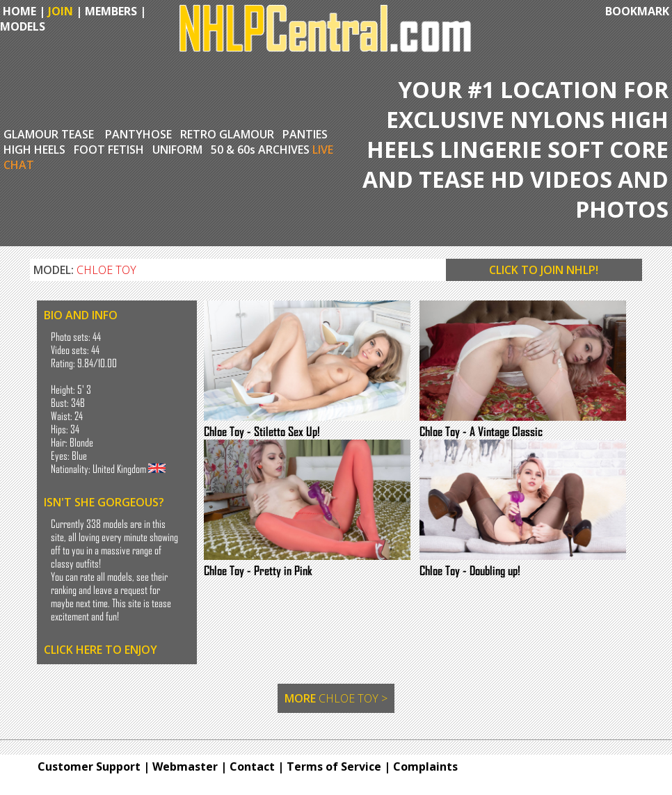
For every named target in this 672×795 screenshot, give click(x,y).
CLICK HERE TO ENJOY (101, 650)
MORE (336, 698)
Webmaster (185, 766)
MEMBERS (111, 11)
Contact (252, 766)
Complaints (425, 766)
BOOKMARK (637, 11)
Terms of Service (334, 766)
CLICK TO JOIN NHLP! (544, 270)
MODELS (23, 26)
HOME (18, 11)
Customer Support (89, 766)
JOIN (61, 11)
